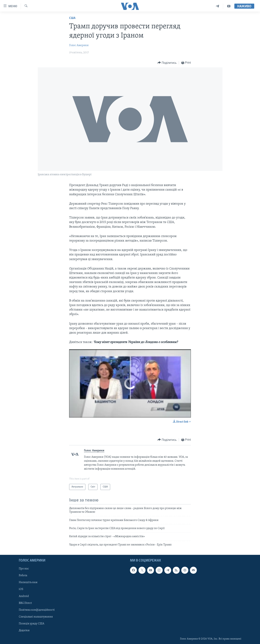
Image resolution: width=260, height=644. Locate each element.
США (72, 18)
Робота (23, 576)
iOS (21, 589)
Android (24, 596)
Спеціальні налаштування (36, 617)
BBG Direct (25, 603)
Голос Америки (79, 45)
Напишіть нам (28, 583)
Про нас (24, 569)
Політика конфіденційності (37, 610)
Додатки (24, 630)
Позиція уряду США (32, 624)
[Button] (167, 63)
